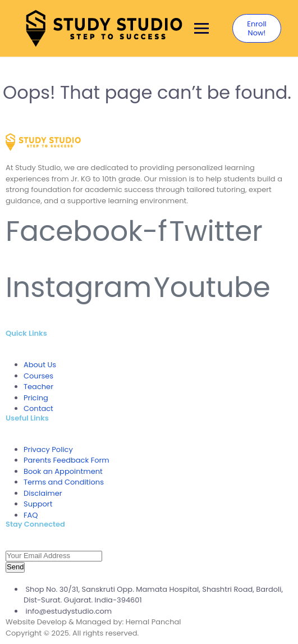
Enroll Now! (257, 28)
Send (15, 567)
